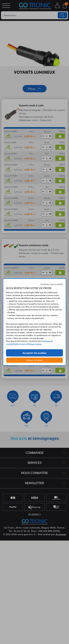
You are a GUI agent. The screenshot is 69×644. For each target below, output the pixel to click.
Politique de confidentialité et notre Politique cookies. (29, 342)
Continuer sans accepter (52, 284)
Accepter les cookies (34, 353)
